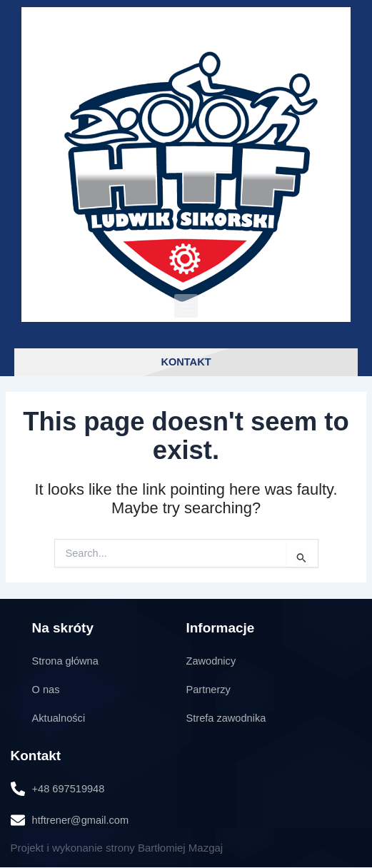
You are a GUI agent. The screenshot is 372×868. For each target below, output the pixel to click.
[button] (186, 306)
